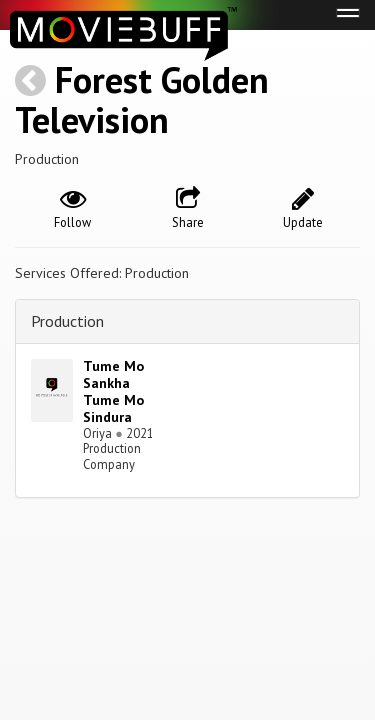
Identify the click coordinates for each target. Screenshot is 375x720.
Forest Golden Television (142, 99)
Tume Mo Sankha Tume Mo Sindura (113, 391)
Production (67, 321)
